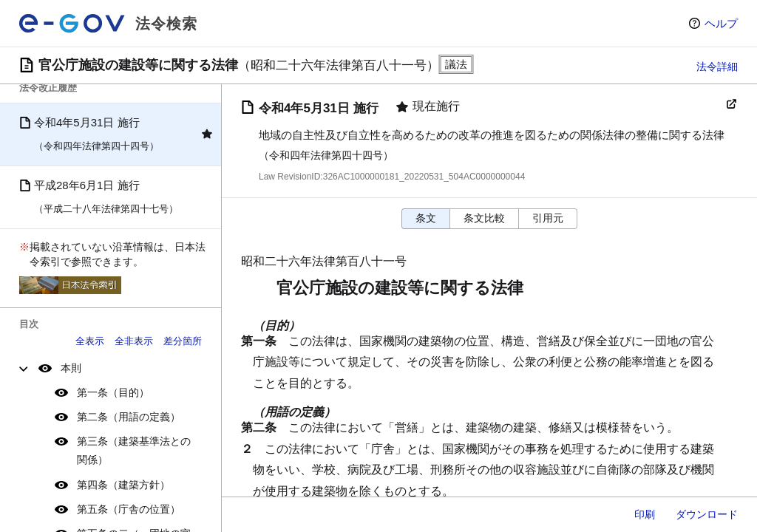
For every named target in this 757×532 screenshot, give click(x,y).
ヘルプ (721, 23)
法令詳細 (717, 66)
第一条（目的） (113, 392)
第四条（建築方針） (123, 485)
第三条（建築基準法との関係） (134, 450)
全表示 (90, 341)
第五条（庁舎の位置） (129, 509)
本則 (71, 368)
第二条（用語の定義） (129, 417)
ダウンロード (707, 514)
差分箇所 (183, 341)
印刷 (645, 514)
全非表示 (134, 341)
